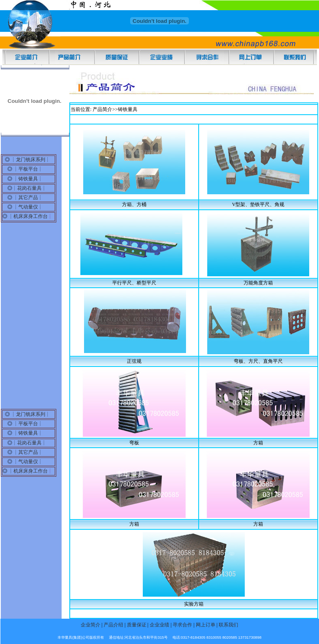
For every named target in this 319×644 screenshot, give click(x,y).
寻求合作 (182, 625)
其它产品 (28, 198)
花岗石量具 (29, 188)
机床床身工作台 (31, 216)
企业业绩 (160, 625)
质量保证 (137, 625)
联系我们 (228, 625)
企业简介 (91, 625)
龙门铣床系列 (31, 160)
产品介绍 (114, 625)
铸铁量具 (28, 179)
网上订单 (205, 625)
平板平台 (28, 169)
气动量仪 (28, 207)
